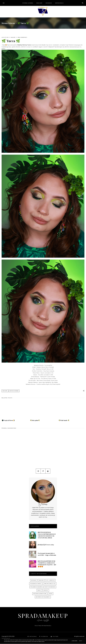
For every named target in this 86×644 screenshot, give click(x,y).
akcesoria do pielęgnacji (43, 597)
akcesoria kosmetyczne (40, 594)
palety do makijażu (50, 587)
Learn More (74, 641)
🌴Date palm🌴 (35, 421)
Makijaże (39, 3)
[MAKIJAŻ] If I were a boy (46, 545)
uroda (51, 594)
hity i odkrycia (50, 581)
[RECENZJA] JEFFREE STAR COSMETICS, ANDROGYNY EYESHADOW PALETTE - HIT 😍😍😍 (47, 564)
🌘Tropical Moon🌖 (8, 421)
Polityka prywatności (43, 626)
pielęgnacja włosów (36, 587)
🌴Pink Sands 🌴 (64, 421)
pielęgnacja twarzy (36, 584)
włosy (39, 591)
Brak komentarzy (22, 37)
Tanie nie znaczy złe (50, 584)
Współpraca (59, 3)
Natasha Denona (14, 391)
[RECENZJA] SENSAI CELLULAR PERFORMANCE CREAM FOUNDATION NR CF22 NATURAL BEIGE (47, 535)
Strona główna (28, 3)
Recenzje (49, 3)
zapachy (46, 591)
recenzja (34, 581)
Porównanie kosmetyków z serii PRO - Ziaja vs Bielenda (47, 555)
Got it (81, 641)
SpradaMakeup (43, 616)
